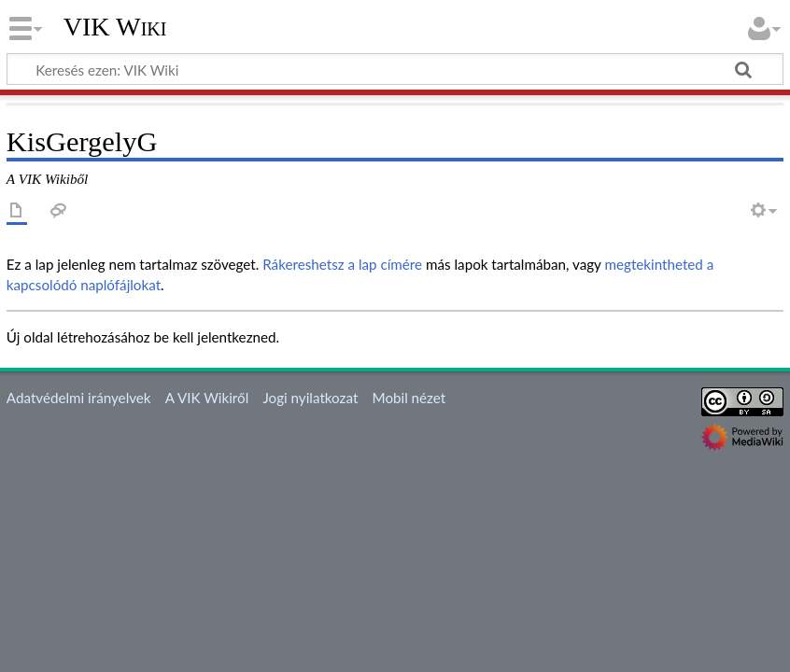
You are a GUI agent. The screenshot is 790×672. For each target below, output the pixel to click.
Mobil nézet (409, 398)
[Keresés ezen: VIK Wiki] (395, 69)
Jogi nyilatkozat (310, 398)
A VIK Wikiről (207, 398)
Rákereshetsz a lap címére (342, 264)
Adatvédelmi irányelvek (79, 398)
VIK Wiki (115, 27)
